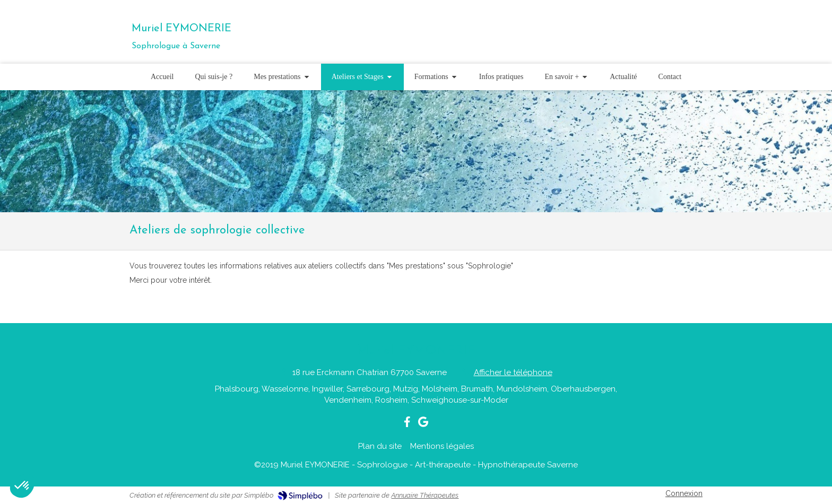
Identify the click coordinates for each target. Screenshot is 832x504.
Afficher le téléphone (513, 372)
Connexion (684, 493)
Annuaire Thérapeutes (425, 495)
